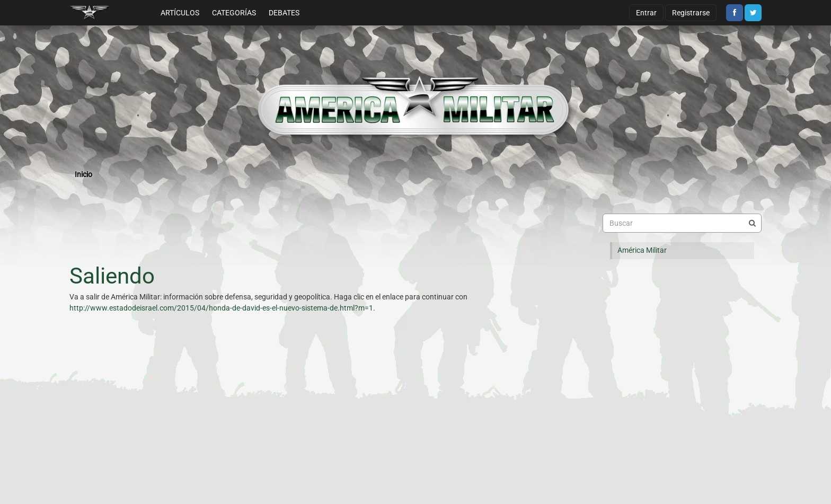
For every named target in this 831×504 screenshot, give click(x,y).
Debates (284, 13)
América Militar (642, 250)
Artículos (180, 13)
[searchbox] (682, 223)
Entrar (646, 13)
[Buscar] (752, 223)
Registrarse (691, 13)
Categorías (234, 13)
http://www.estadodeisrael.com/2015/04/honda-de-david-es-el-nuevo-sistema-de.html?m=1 (221, 308)
